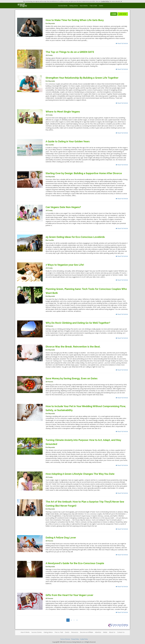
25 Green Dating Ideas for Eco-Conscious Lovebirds (75, 237)
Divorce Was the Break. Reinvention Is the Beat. (73, 347)
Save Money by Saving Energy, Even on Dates (72, 378)
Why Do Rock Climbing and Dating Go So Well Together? (78, 323)
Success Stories (63, 6)
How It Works (84, 6)
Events (101, 6)
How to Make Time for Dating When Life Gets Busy (75, 20)
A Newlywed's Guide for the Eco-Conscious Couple (75, 563)
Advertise (98, 632)
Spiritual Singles (22, 5)
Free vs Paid (93, 6)
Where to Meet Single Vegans (63, 112)
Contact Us (121, 632)
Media (105, 632)
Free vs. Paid (59, 632)
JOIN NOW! (123, 14)
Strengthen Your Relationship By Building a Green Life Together (82, 78)
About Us (112, 632)
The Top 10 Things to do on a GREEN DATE (70, 52)
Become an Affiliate (87, 632)
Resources (75, 632)
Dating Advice (74, 6)
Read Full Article (122, 43)
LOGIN (114, 14)
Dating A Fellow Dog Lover (61, 538)
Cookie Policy (105, 1)
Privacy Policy (75, 639)
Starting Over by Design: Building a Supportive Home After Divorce (84, 173)
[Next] (74, 620)
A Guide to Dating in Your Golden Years (68, 141)
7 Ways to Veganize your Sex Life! (65, 265)
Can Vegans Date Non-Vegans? (63, 207)
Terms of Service (65, 639)
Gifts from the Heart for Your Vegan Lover (69, 595)
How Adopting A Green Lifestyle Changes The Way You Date (80, 474)
